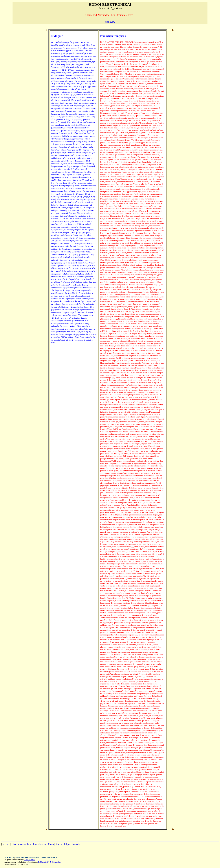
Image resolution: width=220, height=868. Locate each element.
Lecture (6, 844)
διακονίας (110, 22)
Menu (51, 844)
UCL (6, 857)
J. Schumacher (55, 862)
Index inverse (40, 844)
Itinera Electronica (22, 857)
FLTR (12, 857)
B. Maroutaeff (43, 862)
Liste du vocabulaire (21, 844)
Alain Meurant (30, 860)
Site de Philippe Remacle (68, 844)
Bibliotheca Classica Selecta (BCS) (44, 857)
